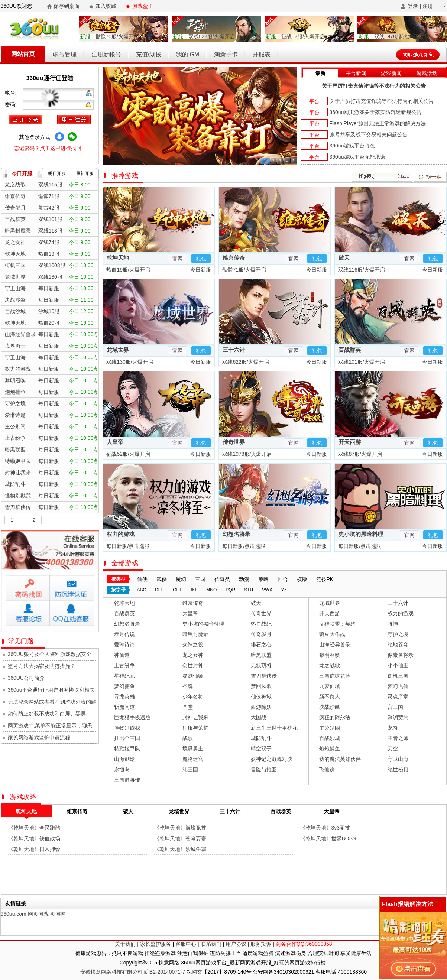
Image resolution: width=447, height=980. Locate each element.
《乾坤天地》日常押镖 (34, 849)
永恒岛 (122, 769)
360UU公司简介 (26, 678)
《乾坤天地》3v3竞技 (325, 828)
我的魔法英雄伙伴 (340, 759)
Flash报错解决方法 (408, 904)
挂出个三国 (127, 738)
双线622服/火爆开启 (204, 36)
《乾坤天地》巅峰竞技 (180, 828)
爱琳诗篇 (124, 645)
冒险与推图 (264, 769)
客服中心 (186, 944)
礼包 (201, 259)
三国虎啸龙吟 (335, 676)
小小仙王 (398, 665)
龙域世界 (118, 350)
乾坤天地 (118, 258)
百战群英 (350, 350)
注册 (428, 6)
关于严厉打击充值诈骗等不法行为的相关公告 (374, 86)
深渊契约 (398, 717)
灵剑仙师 (193, 676)
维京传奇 (234, 258)
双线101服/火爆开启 (361, 362)
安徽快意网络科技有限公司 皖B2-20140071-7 (133, 972)
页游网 (58, 914)
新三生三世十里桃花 (274, 728)
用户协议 (236, 944)
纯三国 (190, 769)
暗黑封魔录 (195, 634)
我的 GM (188, 54)
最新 (320, 73)
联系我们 (211, 944)
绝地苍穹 (398, 645)
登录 (413, 6)
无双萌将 (261, 665)
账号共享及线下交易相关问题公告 (369, 134)
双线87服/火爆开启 (359, 454)
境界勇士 (193, 749)
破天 (344, 258)
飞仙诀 (327, 769)
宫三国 (395, 707)
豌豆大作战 (332, 634)
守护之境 (398, 634)
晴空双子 (261, 749)
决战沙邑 (330, 707)
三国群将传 (127, 780)
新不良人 (330, 697)
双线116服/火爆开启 (361, 270)
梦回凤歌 (261, 686)
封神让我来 (195, 717)
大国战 (259, 717)
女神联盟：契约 (337, 624)
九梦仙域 (330, 686)
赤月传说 (124, 634)
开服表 (262, 54)
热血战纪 (261, 624)
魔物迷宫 (193, 759)
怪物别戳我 (127, 728)
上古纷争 (124, 665)
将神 (393, 624)
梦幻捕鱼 (124, 686)
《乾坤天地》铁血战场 (34, 838)
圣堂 (188, 707)
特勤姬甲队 (127, 749)
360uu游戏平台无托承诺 (358, 157)
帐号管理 (65, 54)
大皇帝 (115, 442)
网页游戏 (38, 914)
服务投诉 (261, 944)
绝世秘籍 (398, 769)
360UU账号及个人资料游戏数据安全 (50, 654)
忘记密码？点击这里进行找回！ (50, 148)
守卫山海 (398, 759)
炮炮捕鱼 (330, 749)
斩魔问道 (124, 707)
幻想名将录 (237, 534)
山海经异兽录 (335, 645)
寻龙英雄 (124, 697)
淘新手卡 (226, 54)
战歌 (188, 738)
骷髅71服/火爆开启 (244, 270)
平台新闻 (356, 73)
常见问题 (22, 641)
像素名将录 (401, 655)
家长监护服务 (156, 944)
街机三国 (398, 676)
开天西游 (350, 442)
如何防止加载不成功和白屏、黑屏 (47, 714)
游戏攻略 (23, 797)
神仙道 (122, 655)
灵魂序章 (398, 697)
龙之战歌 (330, 665)
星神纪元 (124, 676)
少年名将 (193, 697)
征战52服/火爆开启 (295, 36)
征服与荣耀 (195, 728)
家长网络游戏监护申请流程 (39, 737)
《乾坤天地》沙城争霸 (180, 849)
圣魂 (188, 686)
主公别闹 (330, 728)
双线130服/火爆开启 (129, 362)
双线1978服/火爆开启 (391, 36)
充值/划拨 (149, 54)
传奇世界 (234, 442)
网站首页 (23, 54)
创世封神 (193, 665)
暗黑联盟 (261, 655)
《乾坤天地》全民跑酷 (34, 828)
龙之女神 (193, 655)
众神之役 (193, 645)
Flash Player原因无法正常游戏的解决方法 (378, 123)
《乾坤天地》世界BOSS (328, 838)
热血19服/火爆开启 (128, 270)
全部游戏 (125, 563)
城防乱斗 (261, 738)
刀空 (393, 749)
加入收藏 (106, 6)
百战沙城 (330, 738)
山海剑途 (124, 759)
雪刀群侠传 (264, 676)
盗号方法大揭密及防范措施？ (42, 666)
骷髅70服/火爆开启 (109, 36)
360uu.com (14, 914)
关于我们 (125, 944)
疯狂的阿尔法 (335, 717)
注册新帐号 (106, 54)
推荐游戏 (125, 176)
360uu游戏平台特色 (352, 146)
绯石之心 (261, 645)
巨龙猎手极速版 (132, 717)
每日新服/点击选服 (127, 546)
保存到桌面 (67, 6)
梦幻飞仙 (398, 686)
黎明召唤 (330, 655)
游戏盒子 (143, 6)
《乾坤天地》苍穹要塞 (180, 838)
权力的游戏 (121, 534)
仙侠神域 (261, 697)
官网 (178, 259)
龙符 (393, 728)
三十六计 (234, 350)
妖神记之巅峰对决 (272, 759)
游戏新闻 (391, 73)
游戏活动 (427, 73)
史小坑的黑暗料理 (361, 534)
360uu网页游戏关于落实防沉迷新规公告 (376, 112)
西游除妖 (261, 707)
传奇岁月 (261, 634)
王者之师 (398, 738)
